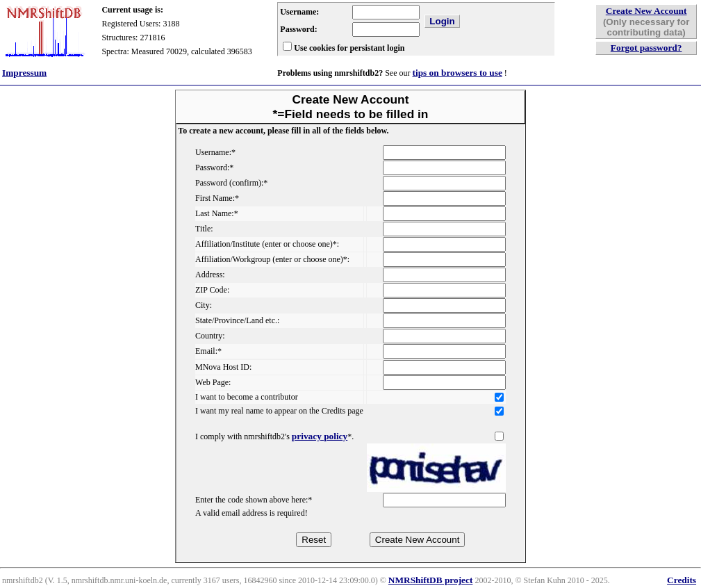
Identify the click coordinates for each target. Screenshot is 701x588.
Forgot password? (646, 48)
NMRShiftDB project (431, 580)
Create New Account (646, 11)
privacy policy (320, 436)
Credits (682, 580)
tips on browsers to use (457, 73)
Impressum (24, 73)
